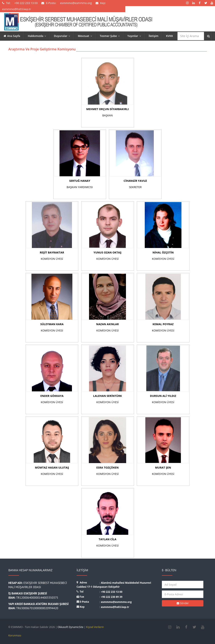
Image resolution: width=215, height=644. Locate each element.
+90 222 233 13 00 (112, 592)
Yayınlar (135, 36)
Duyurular (63, 36)
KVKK (170, 36)
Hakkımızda (38, 36)
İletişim (154, 36)
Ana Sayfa (12, 36)
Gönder (183, 603)
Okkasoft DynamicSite (70, 627)
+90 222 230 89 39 (112, 597)
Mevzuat (86, 36)
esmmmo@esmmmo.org (116, 602)
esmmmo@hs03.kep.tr (115, 607)
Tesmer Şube (111, 36)
